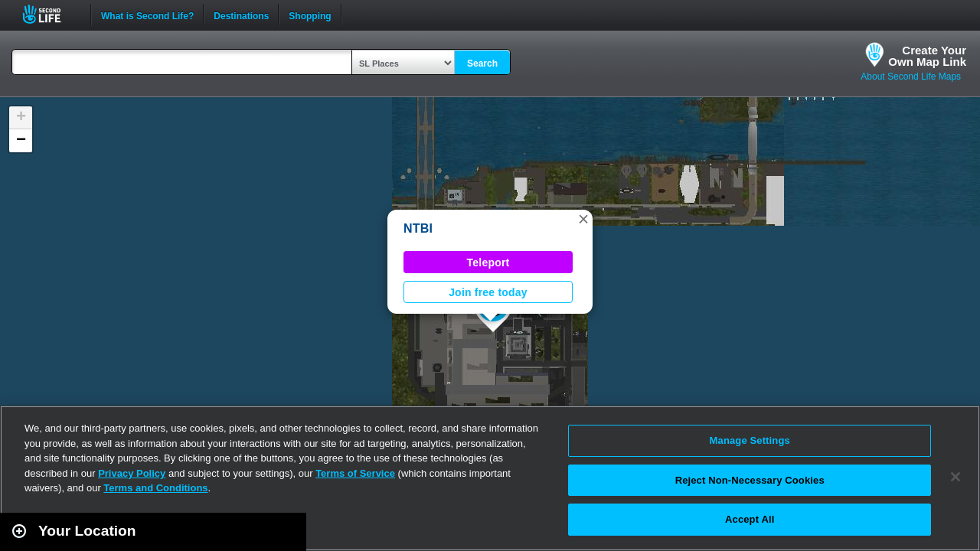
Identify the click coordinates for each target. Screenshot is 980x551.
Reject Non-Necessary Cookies (750, 480)
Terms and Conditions (155, 488)
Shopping (310, 15)
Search (482, 64)
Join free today (488, 292)
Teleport (488, 262)
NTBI (418, 228)
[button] (583, 219)
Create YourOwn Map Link (927, 56)
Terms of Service (355, 473)
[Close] (955, 477)
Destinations (241, 15)
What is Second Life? (147, 15)
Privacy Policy (132, 473)
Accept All (750, 519)
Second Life (50, 14)
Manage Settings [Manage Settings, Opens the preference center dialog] (750, 440)
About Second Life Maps (911, 77)
